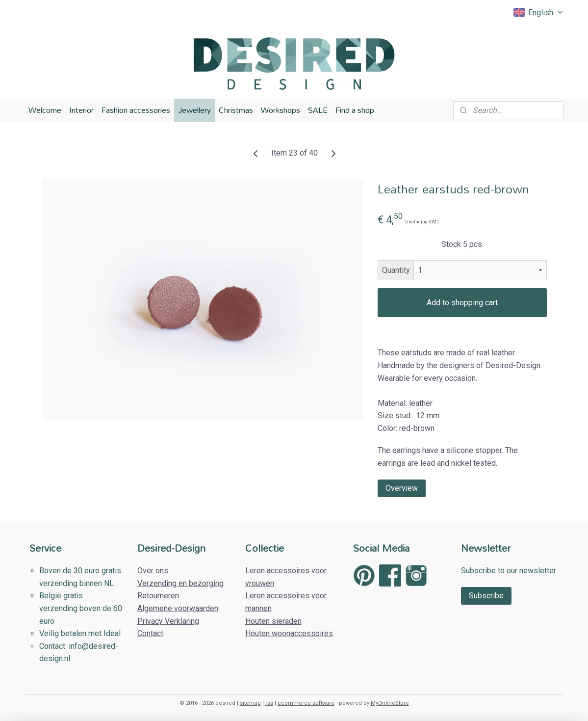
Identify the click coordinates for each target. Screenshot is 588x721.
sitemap (250, 703)
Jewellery (194, 110)
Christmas (236, 110)
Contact (150, 633)
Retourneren (158, 596)
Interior (81, 110)
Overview (402, 488)
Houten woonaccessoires (289, 633)
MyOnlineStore (390, 703)
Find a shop (355, 110)
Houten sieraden (273, 621)
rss (269, 703)
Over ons (153, 571)
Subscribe (486, 596)
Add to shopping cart (462, 303)
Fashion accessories (136, 110)
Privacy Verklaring (168, 621)
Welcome (45, 110)
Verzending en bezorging (180, 583)
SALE (318, 110)
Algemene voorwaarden (178, 608)
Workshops (281, 110)
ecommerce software (306, 703)
